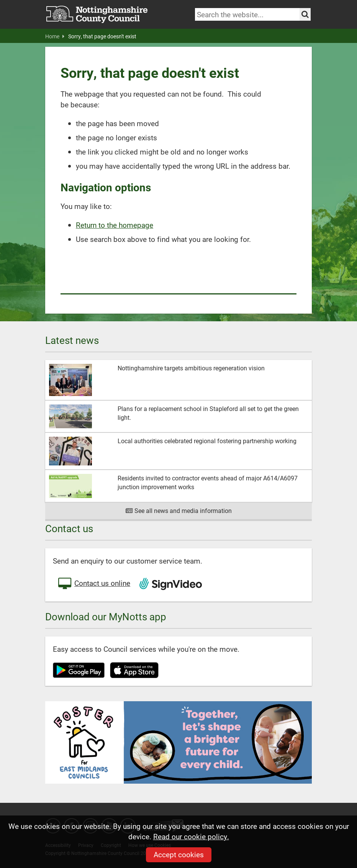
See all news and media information (179, 510)
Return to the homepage (115, 225)
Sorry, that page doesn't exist (102, 36)
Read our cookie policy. (191, 836)
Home (55, 36)
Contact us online (93, 584)
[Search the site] (305, 14)
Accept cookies (179, 854)
